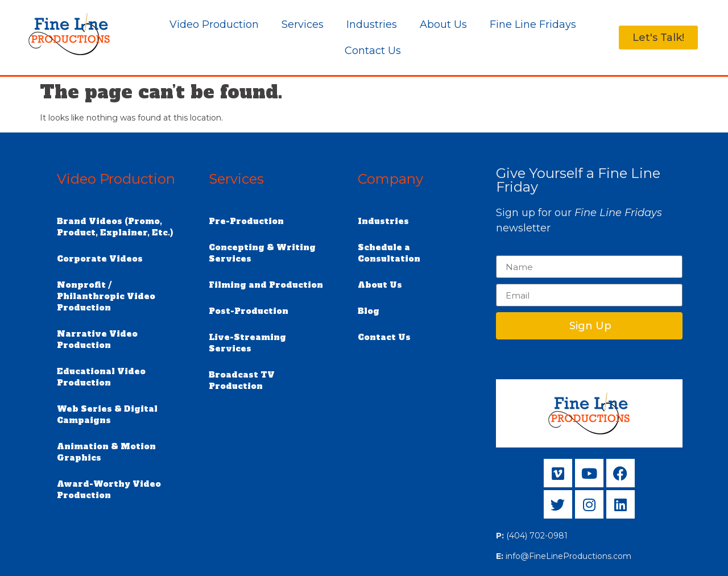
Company (390, 179)
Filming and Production (266, 285)
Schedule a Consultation (389, 253)
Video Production (214, 24)
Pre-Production (246, 221)
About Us (443, 24)
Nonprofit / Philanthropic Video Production (106, 296)
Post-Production (249, 311)
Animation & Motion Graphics (106, 452)
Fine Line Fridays (533, 24)
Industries (372, 24)
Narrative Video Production (97, 339)
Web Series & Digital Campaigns (107, 415)
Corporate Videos (100, 259)
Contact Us (373, 51)
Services (303, 24)
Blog (369, 311)
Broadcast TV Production (242, 380)
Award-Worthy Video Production (109, 490)
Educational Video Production (101, 377)
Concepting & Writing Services (262, 253)
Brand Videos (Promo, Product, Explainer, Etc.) (115, 227)
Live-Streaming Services (247, 343)
